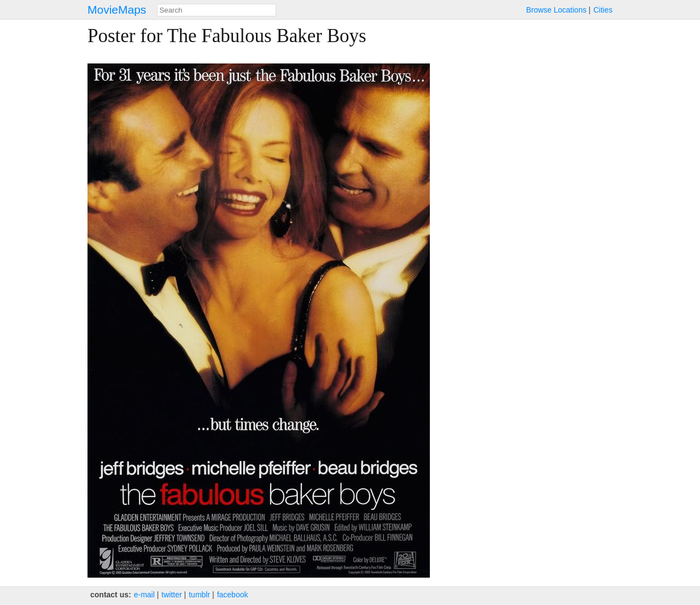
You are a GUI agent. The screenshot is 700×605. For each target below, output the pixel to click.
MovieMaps (117, 10)
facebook (233, 595)
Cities (603, 10)
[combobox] (217, 10)
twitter (171, 595)
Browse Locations (556, 10)
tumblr (199, 595)
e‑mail (144, 595)
